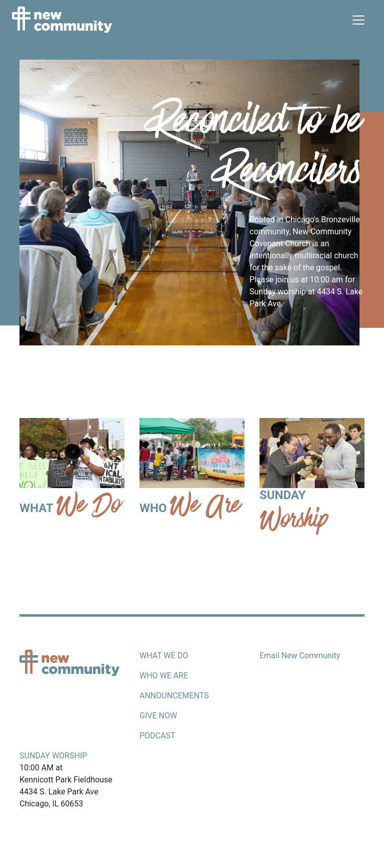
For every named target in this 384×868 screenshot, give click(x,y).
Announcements (174, 696)
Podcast (157, 736)
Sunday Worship (53, 756)
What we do (164, 656)
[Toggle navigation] (358, 20)
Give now (158, 716)
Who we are (164, 676)
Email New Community (300, 656)
